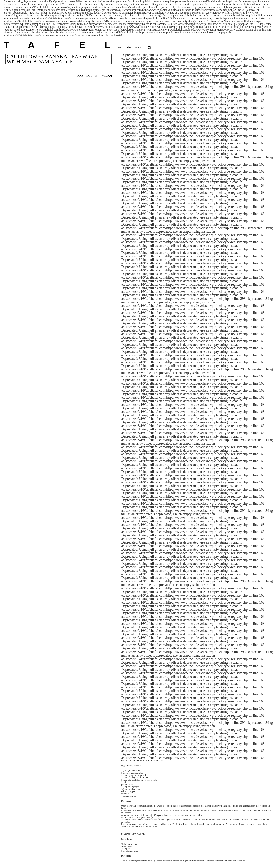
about (139, 47)
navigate (124, 47)
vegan (107, 76)
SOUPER (92, 76)
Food (79, 76)
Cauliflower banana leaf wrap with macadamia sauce (52, 59)
